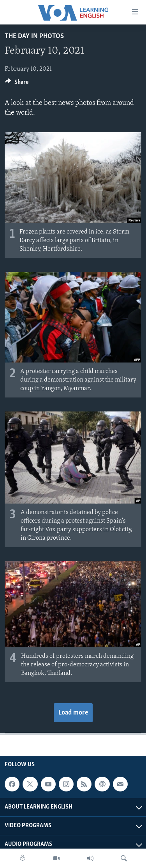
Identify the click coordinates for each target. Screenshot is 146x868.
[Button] (17, 84)
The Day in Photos (34, 36)
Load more (73, 713)
